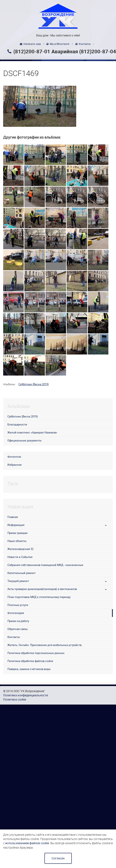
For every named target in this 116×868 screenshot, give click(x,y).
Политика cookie (15, 699)
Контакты (85, 44)
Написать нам (32, 44)
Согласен (58, 858)
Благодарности (17, 425)
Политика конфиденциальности (26, 695)
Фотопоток (14, 457)
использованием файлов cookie (27, 843)
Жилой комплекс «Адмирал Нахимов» (32, 433)
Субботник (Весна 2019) (34, 384)
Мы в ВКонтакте (59, 44)
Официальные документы (24, 441)
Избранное (14, 465)
